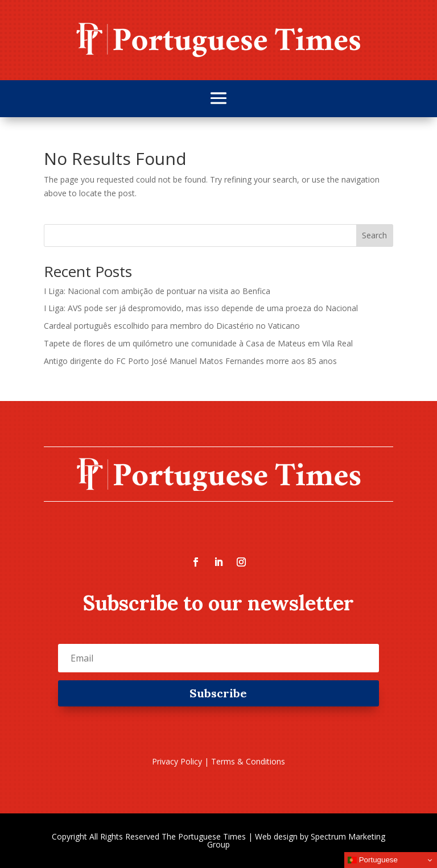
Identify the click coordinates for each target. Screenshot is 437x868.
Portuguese (373, 860)
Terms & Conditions (248, 761)
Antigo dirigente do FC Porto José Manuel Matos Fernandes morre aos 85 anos (190, 361)
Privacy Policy (177, 761)
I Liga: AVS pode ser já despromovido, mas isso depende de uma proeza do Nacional (201, 308)
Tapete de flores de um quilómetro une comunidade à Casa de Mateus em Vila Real (198, 343)
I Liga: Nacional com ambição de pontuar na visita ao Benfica (157, 291)
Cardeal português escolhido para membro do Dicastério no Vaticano (172, 326)
